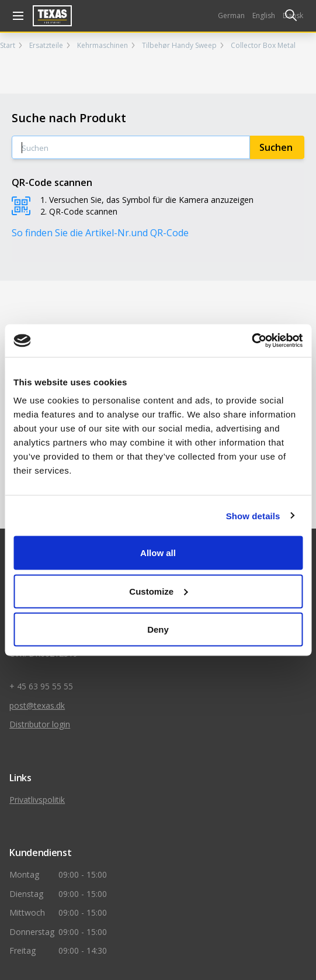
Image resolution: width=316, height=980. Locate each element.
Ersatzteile (46, 46)
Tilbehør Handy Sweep (179, 46)
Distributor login (40, 724)
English (264, 15)
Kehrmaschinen (103, 46)
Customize (158, 591)
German (231, 15)
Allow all (158, 553)
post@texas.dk (37, 705)
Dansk (293, 15)
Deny (158, 629)
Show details (253, 515)
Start (8, 46)
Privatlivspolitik (37, 800)
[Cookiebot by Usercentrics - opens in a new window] (251, 341)
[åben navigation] (16, 16)
